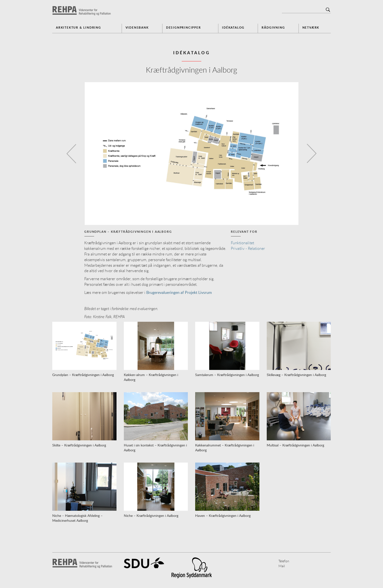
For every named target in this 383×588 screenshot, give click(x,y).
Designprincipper (184, 28)
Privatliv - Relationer (248, 248)
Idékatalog (233, 28)
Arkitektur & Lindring (79, 28)
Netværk (311, 28)
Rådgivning (273, 28)
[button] (70, 154)
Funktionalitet (242, 243)
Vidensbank (137, 28)
